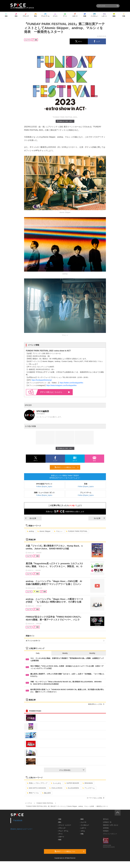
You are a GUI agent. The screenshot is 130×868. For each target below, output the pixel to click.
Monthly (92, 653)
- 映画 (59, 840)
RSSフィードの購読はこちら (67, 467)
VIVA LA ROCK (56, 788)
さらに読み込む (72, 770)
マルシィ (58, 531)
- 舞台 (59, 822)
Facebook (18, 820)
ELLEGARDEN (72, 788)
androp (30, 531)
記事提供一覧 (107, 822)
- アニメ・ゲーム (63, 831)
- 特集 (82, 834)
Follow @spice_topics (44, 486)
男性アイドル (33, 793)
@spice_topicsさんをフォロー (21, 829)
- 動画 (82, 819)
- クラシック (62, 828)
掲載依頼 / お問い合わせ (111, 825)
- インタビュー (84, 825)
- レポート (83, 828)
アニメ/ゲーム (89, 788)
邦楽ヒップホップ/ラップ (37, 783)
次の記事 (99, 518)
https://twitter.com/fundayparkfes (71, 383)
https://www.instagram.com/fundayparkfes (61, 385)
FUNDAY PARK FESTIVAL (77, 531)
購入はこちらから (55, 392)
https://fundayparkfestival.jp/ (42, 380)
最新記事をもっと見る (96, 704)
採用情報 (106, 828)
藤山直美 (46, 793)
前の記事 (31, 518)
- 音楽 (59, 819)
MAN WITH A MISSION (36, 788)
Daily (38, 653)
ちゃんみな (56, 783)
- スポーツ (61, 837)
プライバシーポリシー (110, 834)
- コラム (82, 831)
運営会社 (106, 819)
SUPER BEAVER (72, 783)
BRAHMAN (88, 783)
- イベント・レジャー (64, 825)
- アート (60, 834)
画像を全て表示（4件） (65, 121)
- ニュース (83, 822)
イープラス (29, 803)
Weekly (65, 653)
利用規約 (106, 831)
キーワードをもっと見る (95, 798)
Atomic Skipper (44, 531)
